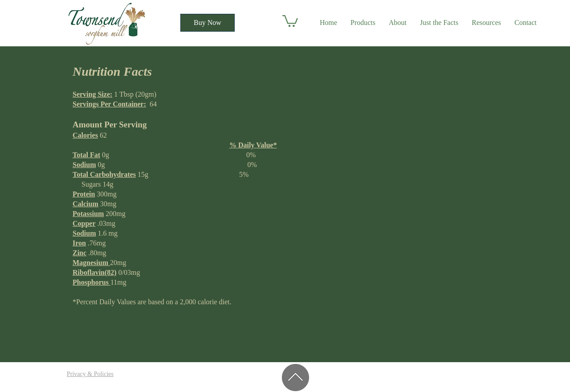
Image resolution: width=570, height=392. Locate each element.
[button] (290, 20)
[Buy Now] (208, 23)
